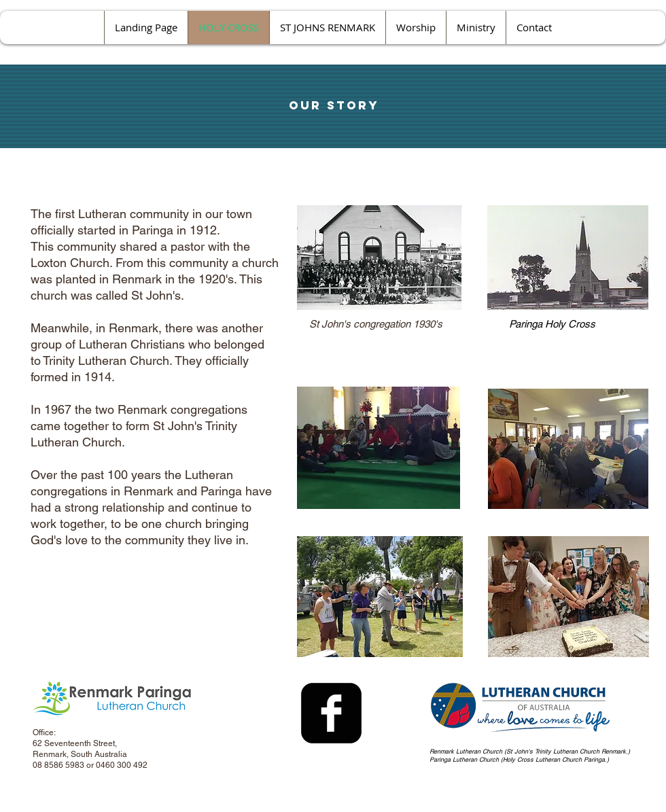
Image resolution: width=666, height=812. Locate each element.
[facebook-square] (331, 713)
